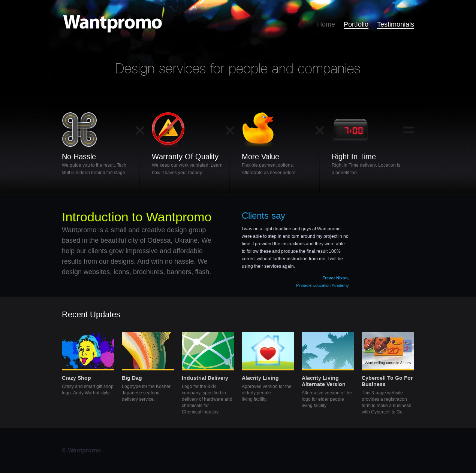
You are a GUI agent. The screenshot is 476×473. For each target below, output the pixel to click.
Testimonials (396, 24)
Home (326, 24)
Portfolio (356, 24)
